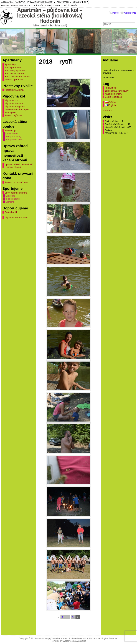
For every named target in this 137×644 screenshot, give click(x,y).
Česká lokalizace (113, 97)
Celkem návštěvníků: (111, 132)
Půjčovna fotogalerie (15, 107)
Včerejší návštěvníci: (116, 127)
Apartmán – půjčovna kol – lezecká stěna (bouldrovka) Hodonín (50, 16)
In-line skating (13, 199)
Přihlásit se (110, 88)
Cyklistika (10, 196)
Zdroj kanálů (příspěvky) (117, 91)
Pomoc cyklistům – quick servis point (17, 111)
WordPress (68, 641)
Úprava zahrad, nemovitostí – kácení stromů (19, 166)
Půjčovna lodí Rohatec (16, 218)
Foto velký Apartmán (15, 70)
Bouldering (10, 130)
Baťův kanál (11, 212)
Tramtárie (107, 111)
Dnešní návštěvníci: (115, 124)
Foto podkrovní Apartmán (17, 77)
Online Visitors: (113, 121)
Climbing (10, 202)
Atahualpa (81, 641)
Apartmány (10, 64)
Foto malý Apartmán (15, 73)
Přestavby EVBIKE (14, 90)
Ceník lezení (12, 133)
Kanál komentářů (113, 94)
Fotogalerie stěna (14, 140)
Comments (130, 13)
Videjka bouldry (13, 136)
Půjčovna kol (11, 100)
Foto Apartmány (13, 67)
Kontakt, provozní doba (16, 182)
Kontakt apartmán (14, 80)
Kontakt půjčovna (13, 115)
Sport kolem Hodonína (16, 193)
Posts (116, 13)
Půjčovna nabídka (14, 103)
